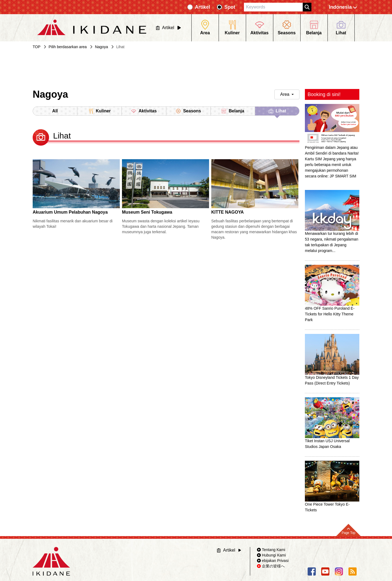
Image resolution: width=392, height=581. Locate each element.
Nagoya (102, 47)
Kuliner (99, 111)
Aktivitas (144, 111)
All (55, 111)
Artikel (203, 7)
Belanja (233, 111)
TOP (37, 47)
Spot (230, 7)
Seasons (188, 111)
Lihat (277, 112)
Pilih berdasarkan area (68, 47)
